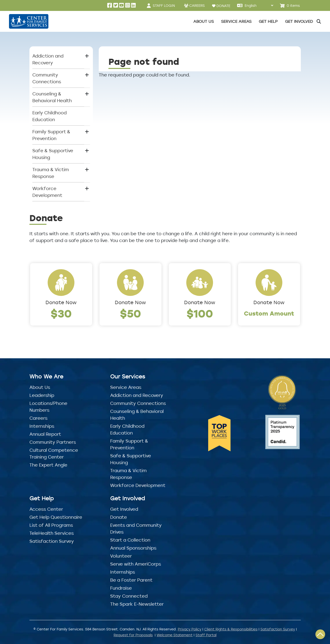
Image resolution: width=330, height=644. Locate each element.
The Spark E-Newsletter (137, 604)
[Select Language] (259, 5)
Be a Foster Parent (131, 580)
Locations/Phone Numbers (48, 407)
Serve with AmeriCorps (136, 564)
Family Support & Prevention (129, 444)
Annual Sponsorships (133, 548)
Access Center (46, 509)
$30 (61, 313)
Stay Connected (129, 596)
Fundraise (121, 588)
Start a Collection (130, 540)
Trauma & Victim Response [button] (51, 173)
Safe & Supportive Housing (131, 459)
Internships (42, 426)
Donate (119, 517)
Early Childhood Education (49, 116)
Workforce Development (138, 485)
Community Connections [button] (47, 78)
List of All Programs (51, 525)
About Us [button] (204, 21)
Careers (38, 418)
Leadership (42, 395)
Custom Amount (269, 313)
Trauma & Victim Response (128, 474)
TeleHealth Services (52, 533)
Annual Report (45, 434)
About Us (40, 387)
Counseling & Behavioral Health (137, 415)
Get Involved (124, 509)
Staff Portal (206, 635)
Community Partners (53, 442)
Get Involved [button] (299, 21)
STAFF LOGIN (164, 5)
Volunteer (121, 556)
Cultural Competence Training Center (54, 453)
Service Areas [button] (236, 21)
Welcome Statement (175, 635)
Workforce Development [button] (47, 192)
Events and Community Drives (136, 528)
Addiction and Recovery (137, 395)
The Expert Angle (48, 465)
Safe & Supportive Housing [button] (53, 154)
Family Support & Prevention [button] (51, 135)
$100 (200, 313)
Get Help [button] (268, 21)
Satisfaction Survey (52, 541)
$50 (130, 313)
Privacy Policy (190, 629)
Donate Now (61, 302)
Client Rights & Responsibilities (231, 629)
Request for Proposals (133, 635)
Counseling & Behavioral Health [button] (52, 97)
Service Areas (126, 387)
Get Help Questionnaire (56, 517)
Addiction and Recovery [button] (48, 59)
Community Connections (138, 403)
